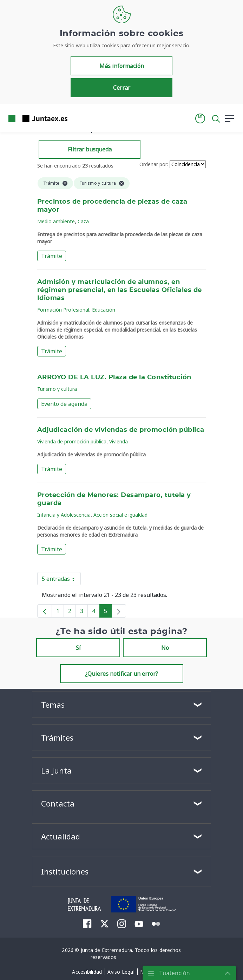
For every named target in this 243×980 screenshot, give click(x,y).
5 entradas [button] (61, 580)
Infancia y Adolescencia (64, 515)
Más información (122, 66)
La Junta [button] (56, 770)
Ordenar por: (154, 164)
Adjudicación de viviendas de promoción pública (121, 430)
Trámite (52, 256)
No (165, 648)
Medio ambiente (56, 221)
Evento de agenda (64, 404)
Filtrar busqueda (90, 149)
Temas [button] (53, 705)
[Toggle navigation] (77, 118)
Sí (78, 648)
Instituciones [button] (65, 871)
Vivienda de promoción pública (72, 441)
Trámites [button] (57, 737)
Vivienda (119, 441)
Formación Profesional (63, 310)
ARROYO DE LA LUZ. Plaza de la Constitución (114, 377)
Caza (83, 221)
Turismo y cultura (57, 389)
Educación (104, 310)
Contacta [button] (58, 803)
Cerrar (122, 88)
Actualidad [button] (61, 836)
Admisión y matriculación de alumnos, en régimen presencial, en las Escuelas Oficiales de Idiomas (120, 290)
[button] (200, 118)
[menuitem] (87, 924)
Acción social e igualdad (120, 515)
